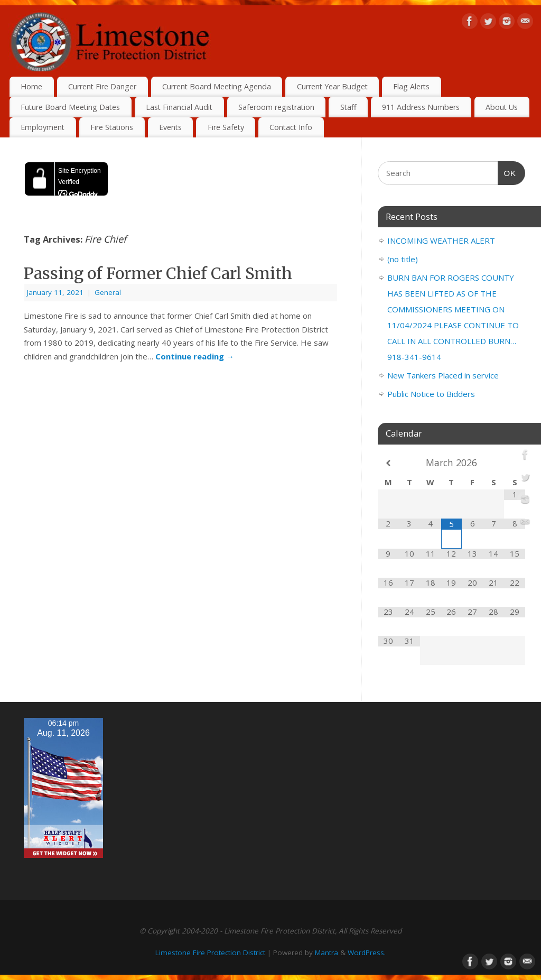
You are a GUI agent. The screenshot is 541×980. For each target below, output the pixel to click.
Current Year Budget (332, 86)
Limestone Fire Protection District (210, 953)
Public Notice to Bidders (431, 394)
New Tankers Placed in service (443, 375)
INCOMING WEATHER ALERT (441, 241)
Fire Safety (226, 127)
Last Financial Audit (179, 107)
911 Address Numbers (421, 107)
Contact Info (291, 127)
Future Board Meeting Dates (70, 107)
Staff (348, 107)
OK (507, 172)
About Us (502, 107)
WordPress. (367, 953)
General (108, 292)
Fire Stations (112, 127)
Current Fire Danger (102, 86)
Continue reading (195, 356)
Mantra (327, 953)
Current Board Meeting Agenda (217, 86)
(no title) (403, 259)
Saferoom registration (276, 107)
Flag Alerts (411, 86)
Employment (43, 127)
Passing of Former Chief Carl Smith (158, 273)
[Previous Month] (388, 463)
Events (170, 127)
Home (31, 86)
